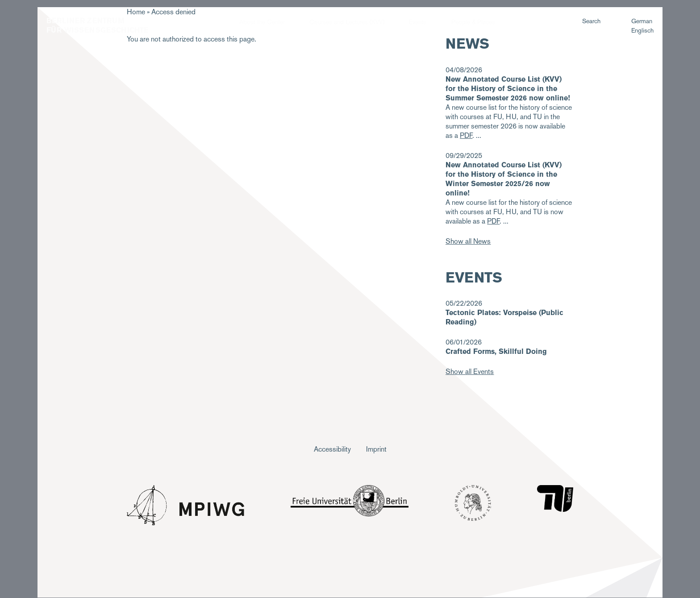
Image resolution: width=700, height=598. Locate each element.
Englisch (642, 30)
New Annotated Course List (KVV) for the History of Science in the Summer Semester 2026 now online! (508, 89)
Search (591, 21)
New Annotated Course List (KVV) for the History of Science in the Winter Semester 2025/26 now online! (504, 179)
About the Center (262, 22)
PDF (493, 221)
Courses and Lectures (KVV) (347, 22)
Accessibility (332, 449)
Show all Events (470, 372)
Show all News (468, 241)
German (642, 21)
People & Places (473, 22)
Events (418, 22)
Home (136, 12)
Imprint (376, 449)
